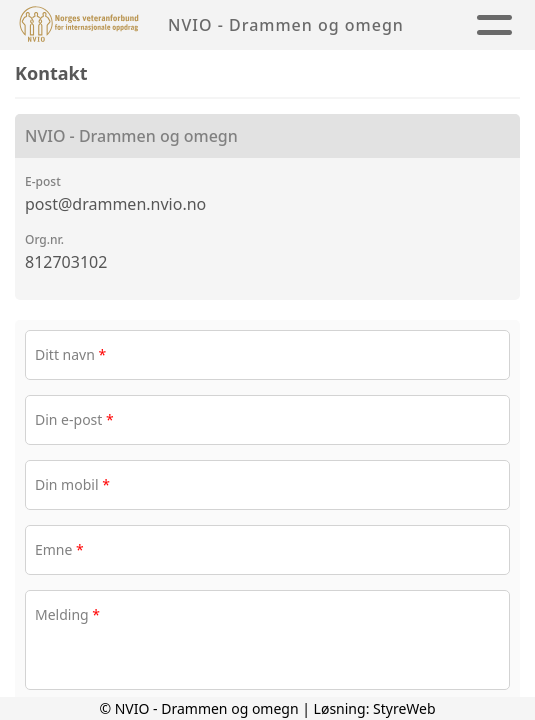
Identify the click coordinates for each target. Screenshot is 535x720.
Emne (59, 549)
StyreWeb (404, 708)
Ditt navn (70, 354)
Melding (67, 614)
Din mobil (72, 484)
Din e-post (74, 419)
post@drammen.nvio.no (115, 204)
